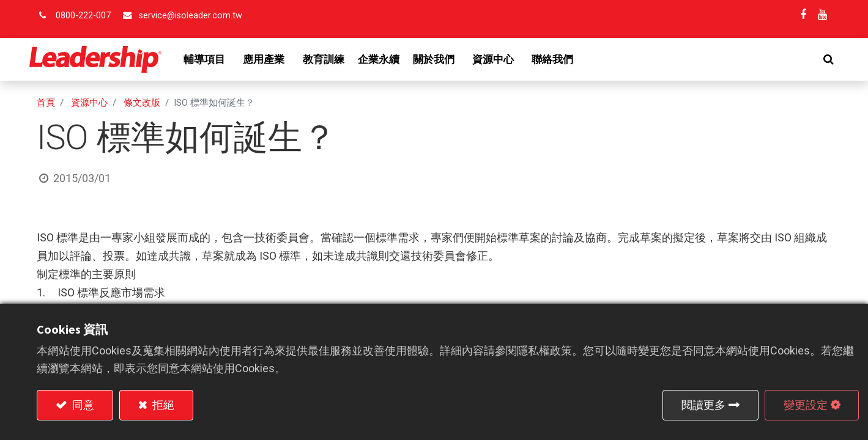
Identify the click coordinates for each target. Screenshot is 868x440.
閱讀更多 (703, 405)
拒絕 (162, 405)
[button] (821, 59)
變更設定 (806, 405)
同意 (82, 405)
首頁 (46, 103)
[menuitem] (331, 59)
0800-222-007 (83, 16)
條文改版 (142, 103)
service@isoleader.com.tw (191, 16)
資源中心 (89, 103)
